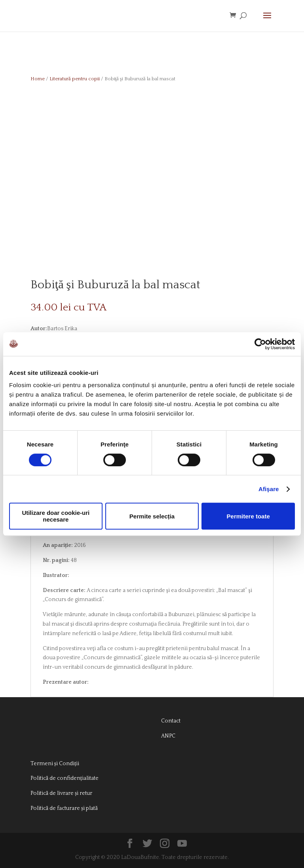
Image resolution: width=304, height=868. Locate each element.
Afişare (269, 489)
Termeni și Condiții (55, 764)
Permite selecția (152, 516)
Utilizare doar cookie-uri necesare (56, 516)
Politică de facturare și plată (64, 808)
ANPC (168, 736)
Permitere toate (248, 516)
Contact (171, 721)
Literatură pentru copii (75, 79)
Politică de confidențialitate (65, 778)
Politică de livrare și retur (62, 793)
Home (38, 79)
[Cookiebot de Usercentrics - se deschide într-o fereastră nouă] (260, 344)
